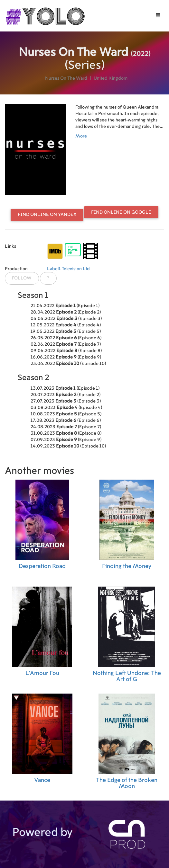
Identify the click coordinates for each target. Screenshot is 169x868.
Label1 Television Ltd (68, 269)
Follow (22, 278)
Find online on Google (121, 212)
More (81, 136)
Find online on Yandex (47, 215)
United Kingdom (111, 78)
